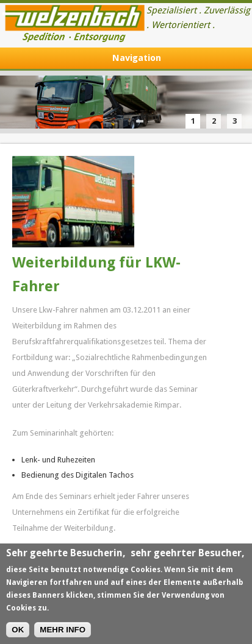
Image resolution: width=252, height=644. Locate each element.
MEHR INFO (63, 632)
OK (18, 632)
